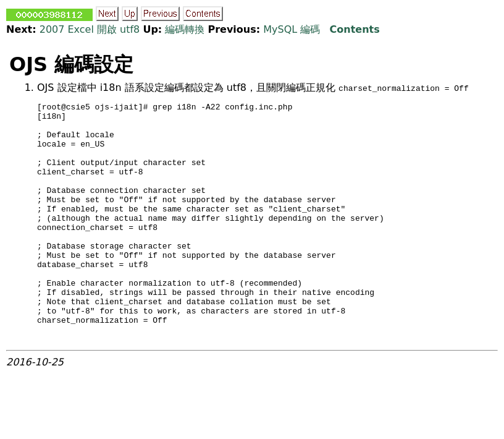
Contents (355, 29)
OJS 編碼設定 (71, 64)
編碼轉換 (185, 29)
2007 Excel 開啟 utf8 (90, 29)
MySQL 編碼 (292, 29)
